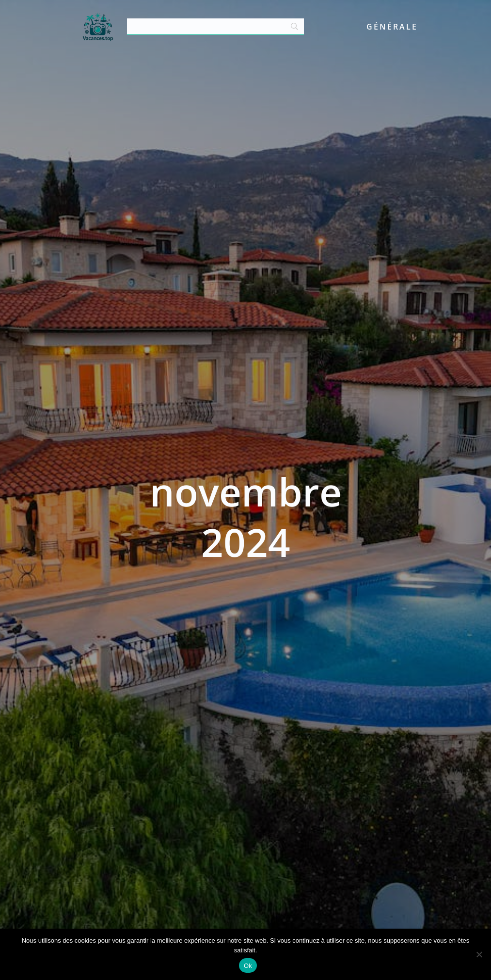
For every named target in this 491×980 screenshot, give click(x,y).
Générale (392, 27)
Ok (248, 966)
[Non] (479, 954)
